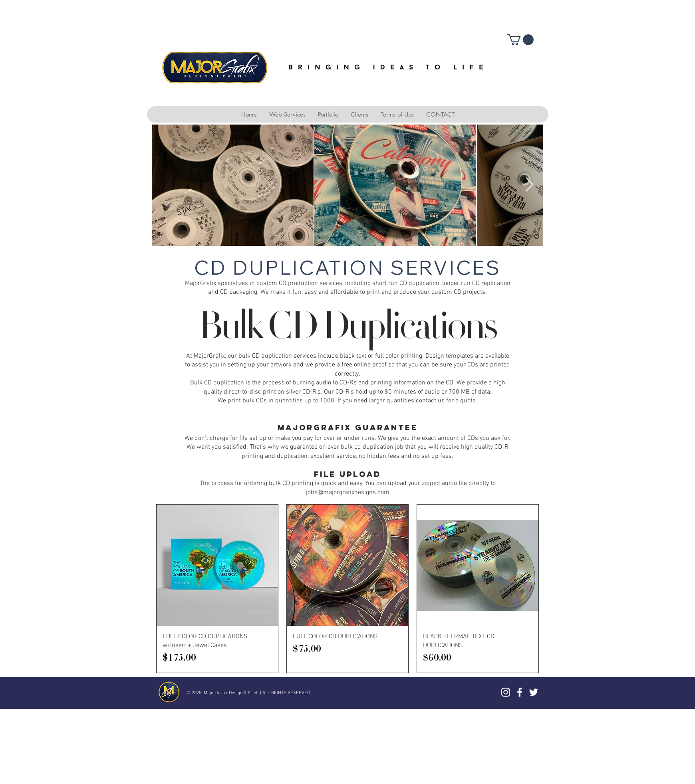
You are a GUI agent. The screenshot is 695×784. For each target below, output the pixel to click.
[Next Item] (529, 185)
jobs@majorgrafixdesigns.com (348, 493)
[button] (520, 40)
